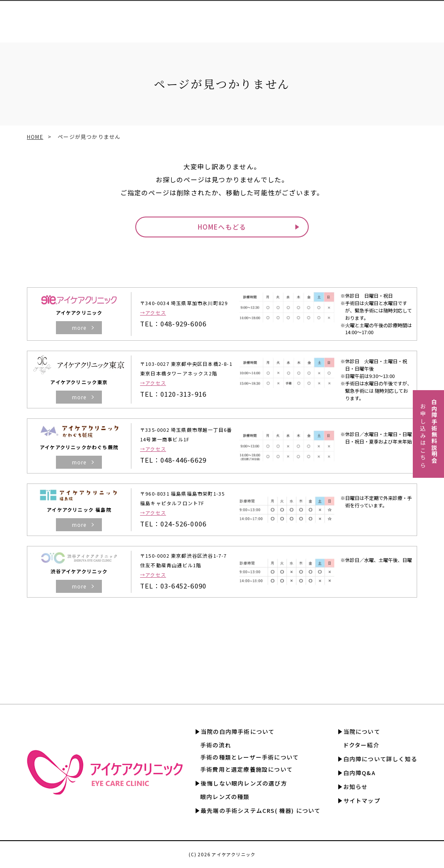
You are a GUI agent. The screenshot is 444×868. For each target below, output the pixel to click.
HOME (35, 136)
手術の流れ (216, 745)
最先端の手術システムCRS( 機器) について (261, 810)
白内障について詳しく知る (364, 17)
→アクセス (153, 312)
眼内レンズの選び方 (152, 17)
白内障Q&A (421, 17)
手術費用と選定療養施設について (246, 769)
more (79, 327)
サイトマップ (362, 801)
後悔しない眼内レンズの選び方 (244, 783)
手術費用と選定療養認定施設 (243, 17)
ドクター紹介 (361, 745)
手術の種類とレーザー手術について (250, 757)
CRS (192, 17)
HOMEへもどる (222, 227)
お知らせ (356, 787)
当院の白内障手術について (238, 732)
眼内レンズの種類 (225, 797)
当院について (362, 732)
